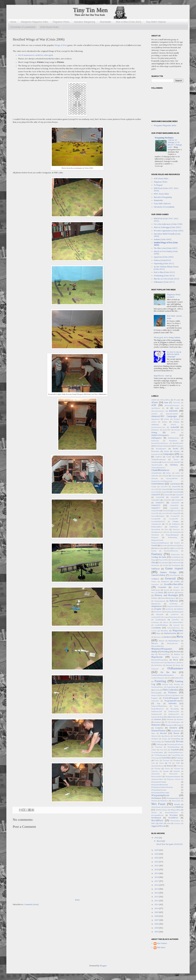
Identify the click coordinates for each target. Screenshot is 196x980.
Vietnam (177, 769)
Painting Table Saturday (171, 685)
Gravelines (155, 585)
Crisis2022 (155, 514)
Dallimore (176, 524)
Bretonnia (155, 451)
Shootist (163, 733)
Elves (181, 546)
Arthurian (155, 425)
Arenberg (177, 419)
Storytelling (176, 739)
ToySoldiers (166, 758)
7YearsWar (176, 403)
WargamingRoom (160, 795)
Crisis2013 (160, 503)
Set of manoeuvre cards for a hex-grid (35, 55)
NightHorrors (172, 663)
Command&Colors (172, 479)
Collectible (155, 476)
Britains (177, 451)
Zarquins (177, 824)
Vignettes (155, 771)
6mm (166, 403)
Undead (170, 766)
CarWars (159, 457)
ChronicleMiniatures (158, 468)
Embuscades (159, 548)
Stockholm (155, 739)
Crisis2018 (174, 508)
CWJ (167, 524)
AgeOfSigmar (156, 408)
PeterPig (157, 690)
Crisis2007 (179, 495)
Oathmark (155, 669)
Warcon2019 (173, 774)
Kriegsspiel (179, 612)
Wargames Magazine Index (34, 22)
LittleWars (176, 620)
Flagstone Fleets (61, 22)
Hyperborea (156, 604)
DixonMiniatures (157, 532)
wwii (169, 823)
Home (13, 22)
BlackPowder (178, 443)
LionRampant (161, 620)
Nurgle (178, 665)
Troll (153, 763)
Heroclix (167, 590)
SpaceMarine (166, 736)
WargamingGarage (159, 790)
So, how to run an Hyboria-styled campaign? (174, 354)
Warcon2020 (156, 777)
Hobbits (154, 598)
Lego (182, 617)
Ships (153, 733)
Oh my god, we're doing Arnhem (167, 338)
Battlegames (156, 438)
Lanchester (175, 615)
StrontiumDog (156, 742)
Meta (180, 637)
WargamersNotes (157, 779)
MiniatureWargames (162, 649)
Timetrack (159, 747)
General (170, 579)
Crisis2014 (175, 503)
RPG (166, 722)
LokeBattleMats (178, 623)
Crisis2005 (156, 495)
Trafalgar (180, 758)
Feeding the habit (159, 557)
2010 (157, 909)
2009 (157, 912)
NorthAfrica (158, 665)
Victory (157, 769)
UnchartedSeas (157, 766)
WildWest (179, 807)
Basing (154, 433)
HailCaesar (156, 590)
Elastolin (164, 546)
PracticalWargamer (171, 698)
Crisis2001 (177, 489)
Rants (176, 706)
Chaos (176, 460)
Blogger (103, 966)
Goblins (177, 582)
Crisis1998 (176, 487)
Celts (177, 457)
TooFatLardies (157, 753)
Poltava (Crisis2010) (162, 260)
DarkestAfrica (157, 527)
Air (167, 408)
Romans (180, 720)
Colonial (165, 476)
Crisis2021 (177, 511)
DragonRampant (172, 535)
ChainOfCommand (158, 460)
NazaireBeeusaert (158, 663)
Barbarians (155, 430)
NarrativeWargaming (160, 660)
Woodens (174, 815)
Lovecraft (176, 625)
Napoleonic (157, 657)
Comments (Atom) (31, 905)
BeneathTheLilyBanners (160, 443)
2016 (157, 885)
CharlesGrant (166, 462)
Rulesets (156, 725)
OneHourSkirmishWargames (162, 675)
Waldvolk (177, 771)
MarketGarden (170, 633)
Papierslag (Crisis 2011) (164, 264)
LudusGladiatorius (174, 628)
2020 (157, 870)
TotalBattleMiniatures (175, 753)
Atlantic (173, 425)
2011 (157, 905)
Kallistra (180, 609)
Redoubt (154, 717)
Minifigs (155, 652)
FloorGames (164, 563)
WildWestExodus (162, 810)
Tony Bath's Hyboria (156, 22)
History (180, 593)
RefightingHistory (177, 717)
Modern (177, 652)
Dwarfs (154, 546)
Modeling (165, 652)
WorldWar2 (157, 821)
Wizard (154, 813)
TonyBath (175, 750)
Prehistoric (155, 701)
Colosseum (176, 476)
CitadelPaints (157, 473)
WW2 (161, 823)
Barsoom (177, 430)
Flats (153, 563)
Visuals (166, 771)
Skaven (176, 733)
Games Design (168, 572)
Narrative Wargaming (85, 22)
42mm (155, 402)
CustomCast (156, 524)
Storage (165, 739)
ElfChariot (173, 546)
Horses (181, 598)
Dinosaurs (176, 530)
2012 (157, 901)
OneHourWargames (158, 678)
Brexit (166, 451)
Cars (181, 454)
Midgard (162, 641)
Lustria (154, 631)
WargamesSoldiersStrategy (162, 787)
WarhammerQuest (173, 798)
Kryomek (160, 614)
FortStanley (155, 565)
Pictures (172, 693)
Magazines (178, 631)
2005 (157, 928)
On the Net (168, 672)
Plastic (170, 696)
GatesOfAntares (175, 575)
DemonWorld (156, 530)
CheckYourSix (157, 465)
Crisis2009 (175, 497)
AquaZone (155, 419)
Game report (174, 569)
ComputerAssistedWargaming (162, 481)
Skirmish (155, 736)
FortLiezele (176, 563)
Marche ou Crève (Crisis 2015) (166, 279)
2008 (157, 916)
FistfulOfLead (176, 557)
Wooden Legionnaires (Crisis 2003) (169, 231)
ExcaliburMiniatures (171, 551)
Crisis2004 (177, 492)
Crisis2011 (167, 500)
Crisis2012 (179, 500)
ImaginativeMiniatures (175, 606)
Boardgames (161, 449)
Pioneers (154, 696)
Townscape (155, 758)
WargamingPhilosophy (160, 793)
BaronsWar (167, 430)
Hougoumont (160, 601)
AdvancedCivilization (172, 406)
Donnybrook (177, 532)
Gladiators (165, 582)
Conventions (158, 484)
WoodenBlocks (157, 815)
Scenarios (159, 728)
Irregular (158, 609)
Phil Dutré (161, 948)
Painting (160, 681)
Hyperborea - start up (163, 376)
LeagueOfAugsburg (171, 617)
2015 (157, 889)
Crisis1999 (155, 489)
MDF (182, 634)
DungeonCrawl (157, 540)
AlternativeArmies (158, 411)
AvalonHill (175, 427)
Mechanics (158, 637)
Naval (175, 660)
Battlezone (155, 441)
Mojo (153, 654)
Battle (173, 433)
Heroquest (177, 590)
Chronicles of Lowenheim (23, 27)
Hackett (176, 587)
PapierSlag (171, 687)
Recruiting (175, 709)
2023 (157, 858)
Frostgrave (176, 565)
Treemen (177, 761)
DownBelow (155, 535)
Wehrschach (176, 801)
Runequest (170, 725)
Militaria (155, 644)
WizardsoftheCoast (171, 813)
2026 (157, 838)
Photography (156, 693)
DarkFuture (174, 527)
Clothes (169, 473)
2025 (157, 850)
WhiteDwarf (168, 807)
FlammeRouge (176, 560)
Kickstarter (158, 612)
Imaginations (157, 606)
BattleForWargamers (160, 435)
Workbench (156, 818)
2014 (157, 893)
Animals (154, 414)
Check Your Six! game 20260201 (170, 844)
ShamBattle (176, 731)
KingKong (168, 612)
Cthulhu (175, 522)
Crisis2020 (167, 511)
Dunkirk (177, 543)
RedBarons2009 (157, 714)
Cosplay (154, 487)
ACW (154, 405)
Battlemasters (174, 438)
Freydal (166, 565)
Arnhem (176, 422)
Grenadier (162, 587)
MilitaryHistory (172, 644)
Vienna (167, 769)
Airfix (177, 408)
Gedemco (155, 579)
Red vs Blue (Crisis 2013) (129, 22)
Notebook (169, 665)
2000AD (154, 400)
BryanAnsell (156, 454)
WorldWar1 (173, 818)
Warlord (154, 801)
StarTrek (177, 736)
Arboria (167, 419)
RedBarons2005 (157, 712)
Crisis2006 (168, 495)
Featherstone (175, 555)
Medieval (168, 637)
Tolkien (154, 750)
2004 (157, 932)
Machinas (164, 631)
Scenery (173, 728)
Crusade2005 (156, 519)
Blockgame (179, 446)
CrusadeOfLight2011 (158, 522)
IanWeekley (174, 604)
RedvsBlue (164, 717)
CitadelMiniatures (160, 470)
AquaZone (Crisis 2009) (164, 257)
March (160, 841)
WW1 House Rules (161, 194)
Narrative (175, 657)
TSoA (162, 763)
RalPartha (172, 704)
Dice (167, 530)
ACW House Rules (49, 27)
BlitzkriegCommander (163, 446)
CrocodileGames (158, 516)
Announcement (172, 414)
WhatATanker (156, 807)
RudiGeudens (176, 722)
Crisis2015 (156, 505)
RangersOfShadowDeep (159, 706)
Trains (157, 761)
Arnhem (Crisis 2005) (163, 240)
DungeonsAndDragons (160, 543)
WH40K (177, 804)
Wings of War (61, 45)
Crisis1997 (164, 487)
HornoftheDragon (168, 598)
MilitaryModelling (158, 646)
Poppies (154, 698)
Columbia (155, 479)
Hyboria (174, 601)
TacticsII (168, 742)
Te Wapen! (158, 185)
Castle (169, 457)
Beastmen (173, 441)
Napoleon (177, 654)
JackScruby (170, 609)
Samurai (180, 725)
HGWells (171, 593)
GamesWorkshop (158, 575)
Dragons (155, 538)
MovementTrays (164, 654)
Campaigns (169, 454)
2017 (157, 881)
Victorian (180, 766)
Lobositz (166, 623)
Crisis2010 (155, 500)
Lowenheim (156, 628)
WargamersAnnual (173, 777)
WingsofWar (176, 810)
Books (176, 449)
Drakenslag (173, 538)
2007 (157, 920)
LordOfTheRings (161, 625)
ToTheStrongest (161, 755)
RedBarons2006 (174, 712)
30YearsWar (165, 400)
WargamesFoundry (159, 782)
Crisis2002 (155, 492)
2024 (157, 854)
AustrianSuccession (158, 427)
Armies (165, 422)
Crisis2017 (156, 508)
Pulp (159, 704)
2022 (157, 862)
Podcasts (178, 696)
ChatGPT (177, 462)
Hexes (161, 593)
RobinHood (170, 720)
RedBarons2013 (174, 714)
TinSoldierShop (173, 747)
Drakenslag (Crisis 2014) (164, 276)
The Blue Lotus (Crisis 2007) (166, 248)
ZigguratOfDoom (158, 826)
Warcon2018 (156, 774)
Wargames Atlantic (174, 779)
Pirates (162, 696)
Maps (158, 633)
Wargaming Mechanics (164, 138)
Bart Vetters (162, 943)
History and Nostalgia (166, 595)
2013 (157, 897)
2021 (157, 866)
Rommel (158, 722)
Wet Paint (158, 804)
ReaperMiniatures (158, 709)
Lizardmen (155, 623)
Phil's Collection (171, 690)
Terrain (180, 742)
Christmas (174, 465)
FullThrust (156, 569)
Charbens (155, 462)
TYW (178, 763)
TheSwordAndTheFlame (175, 745)
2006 (157, 924)
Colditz (178, 473)
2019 (157, 874)
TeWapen (160, 745)
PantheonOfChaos (157, 687)
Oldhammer (175, 668)
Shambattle (106, 22)
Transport (166, 761)
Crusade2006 (173, 519)
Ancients (173, 411)
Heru (153, 593)
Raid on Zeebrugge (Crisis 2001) (167, 227)
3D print (177, 400)
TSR (170, 763)
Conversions (175, 484)
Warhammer (156, 798)
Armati (154, 422)
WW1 (153, 823)
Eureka (154, 551)
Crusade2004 (175, 516)
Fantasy (157, 554)
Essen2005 (177, 548)
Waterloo (164, 801)
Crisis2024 (165, 514)
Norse (181, 663)
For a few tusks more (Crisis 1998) (168, 224)
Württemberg (175, 821)
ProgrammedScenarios (174, 701)
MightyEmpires (174, 641)
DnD (168, 532)
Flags (154, 560)
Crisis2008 (160, 497)
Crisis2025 (176, 513)
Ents (169, 548)
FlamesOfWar (163, 560)
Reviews (158, 720)
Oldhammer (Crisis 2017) (164, 282)
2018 (157, 877)
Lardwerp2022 (156, 617)
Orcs (169, 678)
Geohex (154, 582)
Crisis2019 (155, 511)
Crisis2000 (165, 489)
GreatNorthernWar (174, 584)
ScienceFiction (158, 731)
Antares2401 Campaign (164, 416)
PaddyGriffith (179, 678)
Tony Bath (164, 750)
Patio (181, 687)
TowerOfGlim (176, 755)
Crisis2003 (165, 492)
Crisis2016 (174, 505)
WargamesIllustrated (160, 785)
